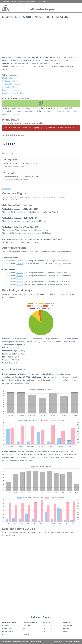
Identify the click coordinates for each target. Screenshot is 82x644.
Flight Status (8, 78)
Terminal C (47, 631)
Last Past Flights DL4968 (13, 93)
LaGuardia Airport (42, 9)
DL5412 (20, 276)
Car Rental (68, 625)
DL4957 (20, 273)
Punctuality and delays (12, 90)
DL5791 (20, 285)
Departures (7, 628)
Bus (24, 628)
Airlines (5, 634)
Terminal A (47, 625)
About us (39, 642)
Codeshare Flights (10, 81)
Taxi (24, 631)
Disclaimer (25, 642)
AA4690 (20, 264)
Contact (32, 642)
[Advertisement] (41, 38)
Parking (66, 622)
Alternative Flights (10, 87)
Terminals (47, 622)
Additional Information (12, 84)
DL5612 (20, 279)
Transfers (26, 634)
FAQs (65, 631)
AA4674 (20, 261)
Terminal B (47, 628)
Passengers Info (30, 622)
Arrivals (5, 625)
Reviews (67, 628)
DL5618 (20, 282)
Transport (27, 625)
